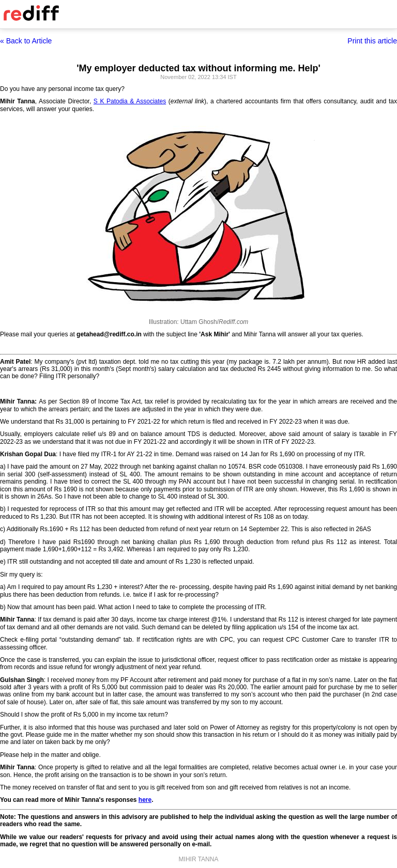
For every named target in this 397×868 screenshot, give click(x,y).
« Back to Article (26, 41)
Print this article (372, 41)
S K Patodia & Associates (130, 101)
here (145, 800)
